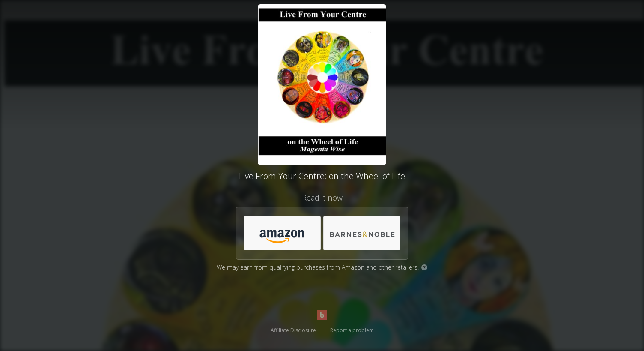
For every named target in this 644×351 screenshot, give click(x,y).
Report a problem (352, 330)
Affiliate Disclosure (293, 330)
